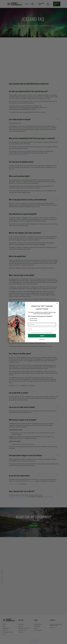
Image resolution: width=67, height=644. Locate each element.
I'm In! (42, 336)
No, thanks (42, 339)
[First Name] (42, 324)
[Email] (42, 329)
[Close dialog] (57, 303)
